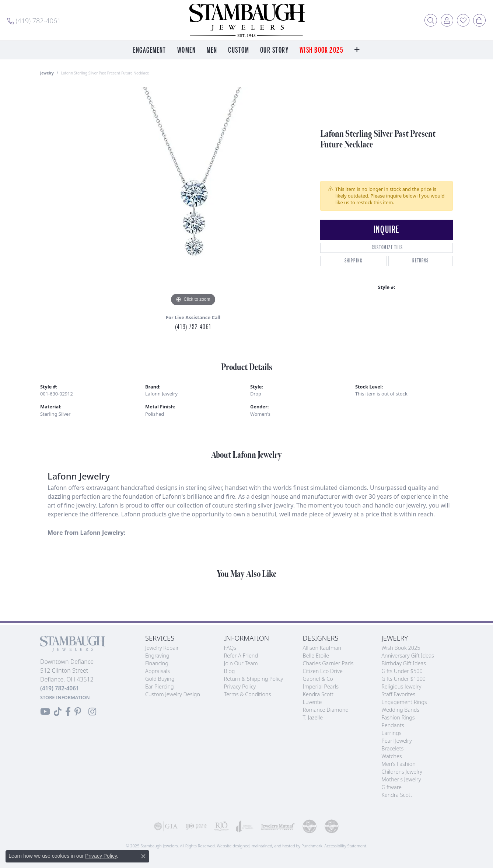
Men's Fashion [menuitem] (398, 764)
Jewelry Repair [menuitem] (162, 648)
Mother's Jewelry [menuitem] (401, 779)
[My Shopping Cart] (479, 20)
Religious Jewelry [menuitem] (401, 686)
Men (212, 50)
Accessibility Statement (345, 846)
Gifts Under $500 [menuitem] (402, 671)
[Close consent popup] (143, 856)
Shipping (354, 261)
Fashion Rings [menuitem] (398, 717)
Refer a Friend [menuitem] (241, 656)
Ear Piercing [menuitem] (160, 686)
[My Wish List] (463, 20)
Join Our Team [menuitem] (241, 663)
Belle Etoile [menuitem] (316, 656)
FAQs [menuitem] (230, 648)
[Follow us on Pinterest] (78, 712)
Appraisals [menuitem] (158, 671)
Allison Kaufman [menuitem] (322, 648)
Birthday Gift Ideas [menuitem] (404, 663)
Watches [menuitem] (391, 756)
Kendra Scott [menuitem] (318, 694)
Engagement (149, 50)
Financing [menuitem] (157, 663)
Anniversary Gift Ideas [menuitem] (408, 656)
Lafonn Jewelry (161, 394)
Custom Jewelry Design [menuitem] (173, 694)
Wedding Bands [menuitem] (400, 710)
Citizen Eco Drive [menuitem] (323, 671)
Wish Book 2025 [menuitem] (401, 648)
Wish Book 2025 (321, 50)
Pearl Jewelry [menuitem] (396, 741)
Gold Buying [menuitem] (160, 679)
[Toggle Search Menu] (431, 20)
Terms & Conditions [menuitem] (248, 694)
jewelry (47, 73)
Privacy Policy (101, 856)
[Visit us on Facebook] (68, 712)
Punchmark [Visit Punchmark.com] (312, 846)
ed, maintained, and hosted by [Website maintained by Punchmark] (273, 846)
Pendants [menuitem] (393, 725)
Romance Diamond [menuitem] (326, 710)
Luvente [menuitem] (312, 702)
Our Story (274, 50)
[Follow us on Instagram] (92, 712)
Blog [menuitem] (230, 671)
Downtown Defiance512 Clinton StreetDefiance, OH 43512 (67, 679)
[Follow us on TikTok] (58, 712)
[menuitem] (166, 826)
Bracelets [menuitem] (392, 748)
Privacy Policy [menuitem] (240, 686)
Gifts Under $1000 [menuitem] (403, 679)
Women (186, 50)
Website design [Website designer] (231, 846)
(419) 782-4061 (193, 327)
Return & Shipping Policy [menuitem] (254, 679)
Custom (239, 50)
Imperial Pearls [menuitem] (321, 686)
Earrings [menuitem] (391, 733)
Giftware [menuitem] (391, 787)
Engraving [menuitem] (157, 656)
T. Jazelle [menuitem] (313, 717)
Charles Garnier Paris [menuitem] (328, 663)
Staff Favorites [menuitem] (398, 694)
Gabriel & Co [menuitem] (318, 679)
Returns (420, 261)
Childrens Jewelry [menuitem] (402, 772)
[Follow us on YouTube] (45, 712)
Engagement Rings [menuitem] (404, 702)
